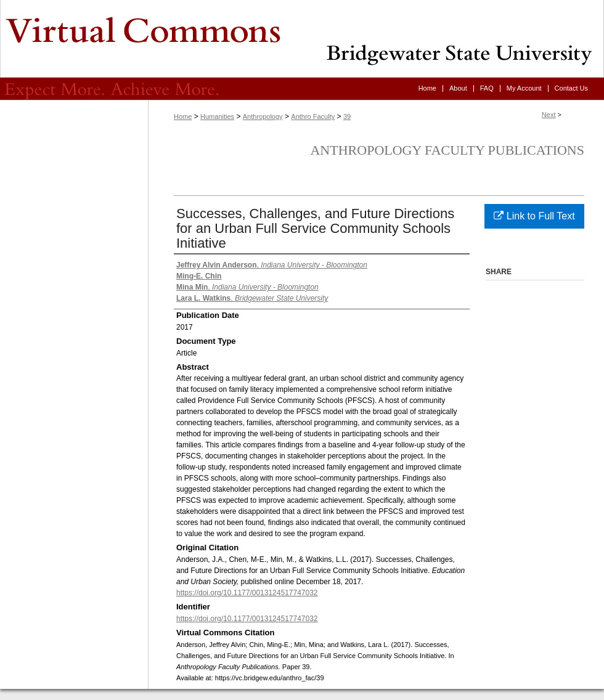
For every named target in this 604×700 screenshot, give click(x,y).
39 (347, 116)
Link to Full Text (534, 216)
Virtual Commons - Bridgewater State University (302, 39)
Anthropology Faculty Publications (447, 150)
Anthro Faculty (313, 116)
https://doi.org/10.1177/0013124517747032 (247, 593)
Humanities (217, 116)
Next (549, 115)
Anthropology (263, 116)
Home (183, 116)
